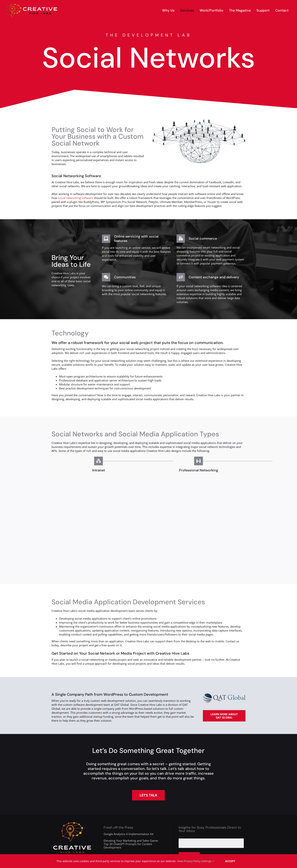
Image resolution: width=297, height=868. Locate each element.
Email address (189, 836)
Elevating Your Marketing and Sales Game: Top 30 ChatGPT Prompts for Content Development (131, 844)
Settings (208, 861)
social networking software (75, 198)
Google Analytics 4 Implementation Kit (129, 834)
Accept (230, 861)
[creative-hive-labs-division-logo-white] (72, 824)
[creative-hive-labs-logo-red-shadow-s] (32, 5)
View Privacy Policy (189, 861)
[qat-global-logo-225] (224, 695)
